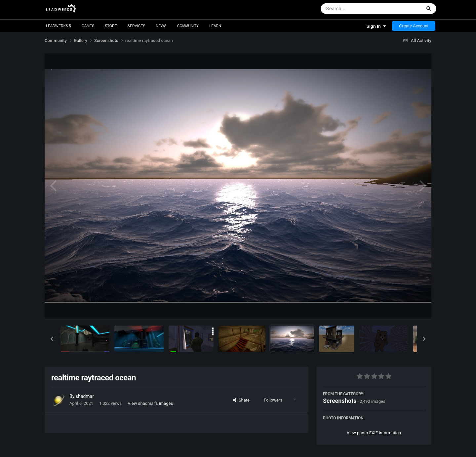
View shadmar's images (150, 403)
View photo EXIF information (374, 433)
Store (111, 26)
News (161, 26)
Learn (215, 26)
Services (137, 26)
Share (241, 400)
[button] (52, 339)
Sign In (376, 26)
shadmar (85, 396)
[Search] (354, 9)
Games (88, 26)
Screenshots (340, 401)
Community (188, 26)
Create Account (414, 26)
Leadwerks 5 (59, 26)
